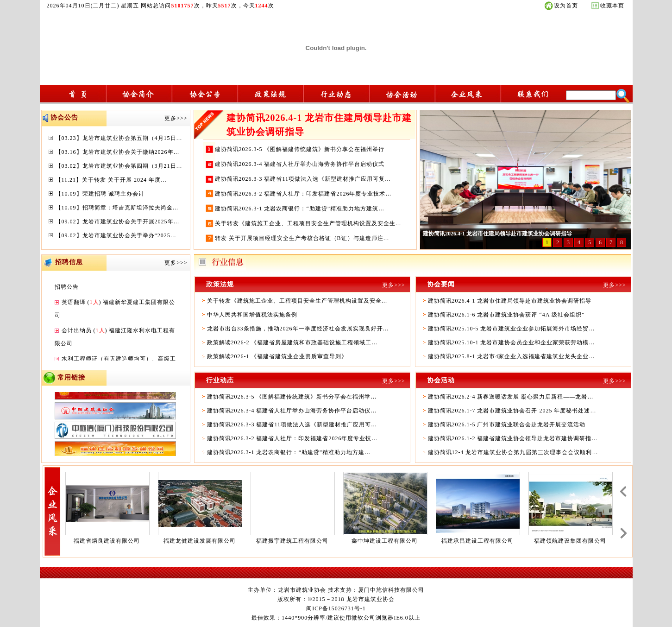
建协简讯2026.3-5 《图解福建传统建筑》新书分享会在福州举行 (300, 149)
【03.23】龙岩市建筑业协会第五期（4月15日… (119, 138)
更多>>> (176, 118)
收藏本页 (612, 6)
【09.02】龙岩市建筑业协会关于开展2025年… (118, 222)
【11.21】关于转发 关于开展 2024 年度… (111, 180)
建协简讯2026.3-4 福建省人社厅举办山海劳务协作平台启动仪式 (300, 164)
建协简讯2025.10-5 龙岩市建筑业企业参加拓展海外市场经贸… (512, 329)
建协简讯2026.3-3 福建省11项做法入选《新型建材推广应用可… (292, 424)
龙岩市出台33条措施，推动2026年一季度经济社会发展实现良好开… (298, 329)
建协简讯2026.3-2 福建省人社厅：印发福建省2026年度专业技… (292, 438)
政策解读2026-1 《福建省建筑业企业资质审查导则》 (277, 356)
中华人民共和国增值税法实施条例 (252, 315)
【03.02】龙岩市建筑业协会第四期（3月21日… (119, 166)
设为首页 (566, 6)
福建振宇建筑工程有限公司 (292, 541)
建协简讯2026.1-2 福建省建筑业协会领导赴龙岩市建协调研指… (513, 438)
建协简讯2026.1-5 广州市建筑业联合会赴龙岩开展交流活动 (507, 424)
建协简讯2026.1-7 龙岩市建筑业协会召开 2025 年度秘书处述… (512, 411)
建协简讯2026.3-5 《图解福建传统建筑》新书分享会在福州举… (292, 397)
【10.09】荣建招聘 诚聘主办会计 (100, 194)
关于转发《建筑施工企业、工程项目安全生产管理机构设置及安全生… (308, 223)
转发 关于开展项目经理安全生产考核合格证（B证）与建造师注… (302, 238)
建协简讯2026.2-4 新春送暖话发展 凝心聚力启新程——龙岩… (511, 397)
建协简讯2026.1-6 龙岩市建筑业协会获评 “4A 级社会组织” (506, 315)
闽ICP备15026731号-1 (336, 608)
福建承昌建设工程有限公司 (477, 541)
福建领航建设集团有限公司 (570, 541)
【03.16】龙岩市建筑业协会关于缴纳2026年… (118, 152)
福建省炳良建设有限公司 (107, 541)
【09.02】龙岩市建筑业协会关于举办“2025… (116, 235)
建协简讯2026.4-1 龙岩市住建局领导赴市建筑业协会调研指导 (510, 301)
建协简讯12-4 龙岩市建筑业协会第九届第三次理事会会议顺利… (513, 452)
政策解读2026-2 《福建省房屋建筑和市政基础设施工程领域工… (292, 342)
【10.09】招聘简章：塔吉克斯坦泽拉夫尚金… (117, 208)
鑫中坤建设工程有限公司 (385, 541)
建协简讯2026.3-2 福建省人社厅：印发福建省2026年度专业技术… (303, 194)
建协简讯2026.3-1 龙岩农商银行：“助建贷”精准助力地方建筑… (300, 209)
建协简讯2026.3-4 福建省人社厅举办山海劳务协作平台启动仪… (292, 411)
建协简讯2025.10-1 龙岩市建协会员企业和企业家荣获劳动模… (512, 342)
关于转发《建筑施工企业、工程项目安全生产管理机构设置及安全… (297, 301)
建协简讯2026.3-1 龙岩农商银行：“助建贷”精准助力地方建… (289, 452)
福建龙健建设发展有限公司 (200, 541)
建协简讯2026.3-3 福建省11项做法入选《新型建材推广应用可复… (303, 179)
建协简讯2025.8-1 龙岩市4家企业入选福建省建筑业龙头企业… (512, 356)
